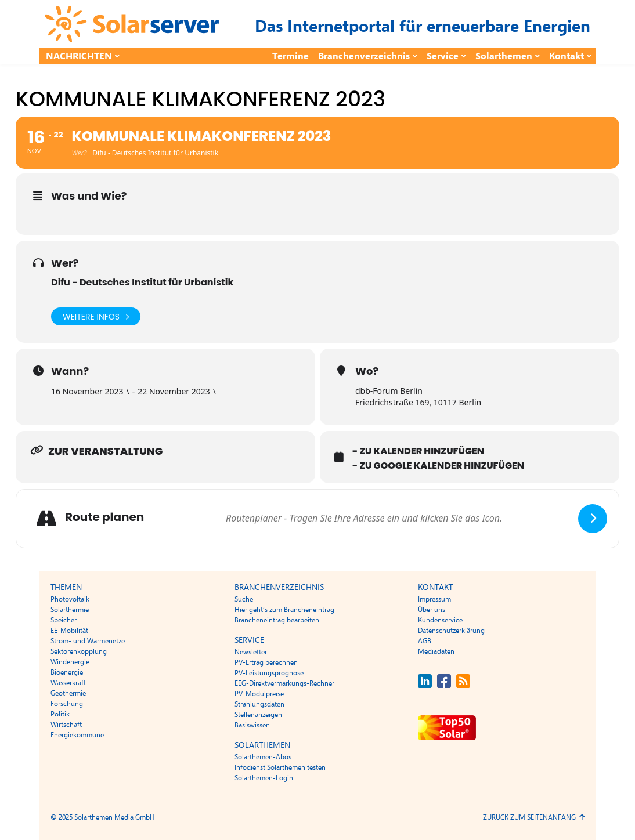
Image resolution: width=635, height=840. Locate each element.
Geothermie (68, 693)
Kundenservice (440, 620)
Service (443, 56)
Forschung (67, 704)
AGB (425, 641)
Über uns (432, 610)
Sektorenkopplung (79, 651)
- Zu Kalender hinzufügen (418, 451)
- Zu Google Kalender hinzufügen (438, 466)
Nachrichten (79, 56)
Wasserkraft (68, 683)
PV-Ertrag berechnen (266, 662)
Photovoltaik (70, 599)
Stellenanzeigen (258, 715)
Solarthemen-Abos (263, 757)
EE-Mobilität (69, 631)
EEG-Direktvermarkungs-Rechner (284, 683)
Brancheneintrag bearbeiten (277, 620)
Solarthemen (504, 56)
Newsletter (251, 652)
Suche (244, 599)
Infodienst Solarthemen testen (280, 767)
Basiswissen (252, 725)
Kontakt (567, 56)
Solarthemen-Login (264, 778)
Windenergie (70, 662)
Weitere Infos (96, 316)
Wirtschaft (66, 725)
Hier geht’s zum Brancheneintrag (284, 610)
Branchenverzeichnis (364, 56)
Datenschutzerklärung (451, 631)
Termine (291, 56)
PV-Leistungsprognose (269, 673)
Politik (60, 714)
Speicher (64, 620)
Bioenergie (67, 672)
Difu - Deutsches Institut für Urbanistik (142, 282)
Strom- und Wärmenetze (88, 641)
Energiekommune (77, 735)
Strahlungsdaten (259, 704)
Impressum (434, 599)
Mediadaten (436, 651)
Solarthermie (70, 610)
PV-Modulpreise (259, 694)
